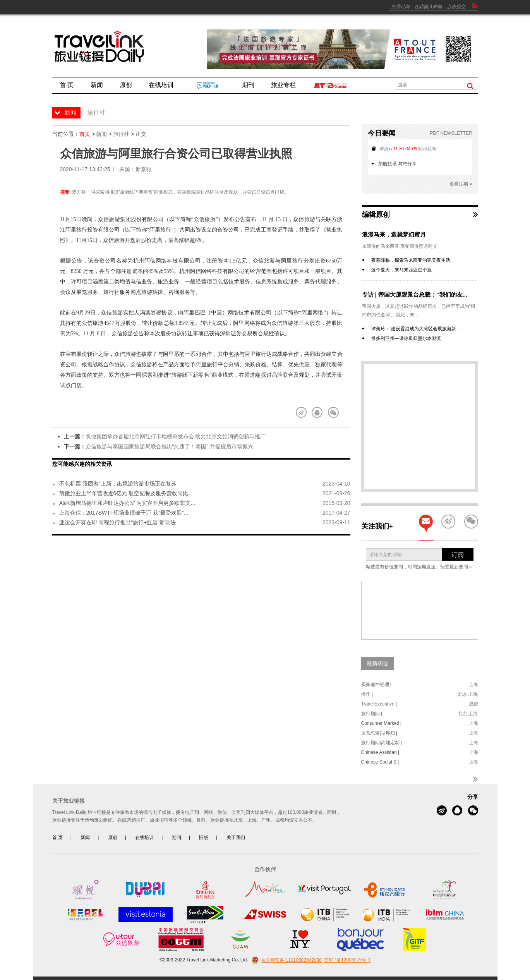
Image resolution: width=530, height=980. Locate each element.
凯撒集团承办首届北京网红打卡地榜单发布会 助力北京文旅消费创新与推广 (176, 436)
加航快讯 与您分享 (397, 164)
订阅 (458, 555)
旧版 (204, 838)
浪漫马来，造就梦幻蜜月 (394, 234)
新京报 (144, 169)
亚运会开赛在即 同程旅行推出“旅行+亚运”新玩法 (117, 522)
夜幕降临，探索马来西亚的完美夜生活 (411, 260)
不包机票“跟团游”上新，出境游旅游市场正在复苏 (118, 484)
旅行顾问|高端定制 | (382, 743)
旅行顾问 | (372, 714)
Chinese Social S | (380, 762)
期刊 (177, 838)
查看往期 (461, 184)
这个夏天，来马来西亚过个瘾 (401, 270)
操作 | (367, 694)
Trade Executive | (379, 704)
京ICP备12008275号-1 (347, 960)
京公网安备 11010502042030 (286, 960)
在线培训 (144, 838)
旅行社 (121, 134)
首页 (85, 134)
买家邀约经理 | (376, 685)
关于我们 (236, 838)
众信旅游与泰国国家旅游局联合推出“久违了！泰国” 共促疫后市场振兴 (169, 446)
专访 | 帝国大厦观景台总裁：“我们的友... (415, 294)
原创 (113, 838)
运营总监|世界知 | (379, 733)
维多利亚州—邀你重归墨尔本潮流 (406, 338)
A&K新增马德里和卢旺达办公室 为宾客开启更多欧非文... (127, 503)
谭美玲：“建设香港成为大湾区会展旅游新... (416, 329)
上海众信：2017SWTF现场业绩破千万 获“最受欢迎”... (124, 513)
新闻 (101, 134)
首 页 (57, 838)
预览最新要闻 (456, 567)
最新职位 (377, 663)
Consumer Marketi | (381, 723)
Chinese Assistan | (380, 752)
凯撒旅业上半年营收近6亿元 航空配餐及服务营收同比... (126, 493)
